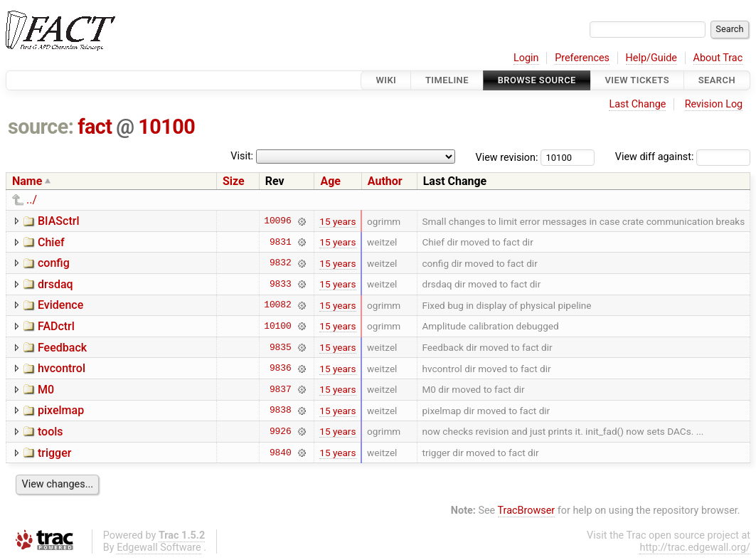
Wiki (386, 80)
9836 (281, 369)
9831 (281, 242)
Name (27, 181)
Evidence (60, 305)
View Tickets (637, 80)
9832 (281, 263)
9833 (281, 284)
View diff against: (683, 157)
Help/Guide (651, 58)
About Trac (718, 58)
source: (41, 127)
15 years (337, 221)
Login (526, 58)
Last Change (637, 104)
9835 (281, 347)
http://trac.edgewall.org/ (695, 548)
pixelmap (61, 410)
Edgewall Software (159, 548)
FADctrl (56, 326)
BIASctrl (58, 221)
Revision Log (714, 104)
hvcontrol (62, 368)
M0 (46, 390)
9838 (281, 411)
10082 (277, 305)
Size (234, 181)
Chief (51, 242)
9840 (281, 453)
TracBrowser (527, 511)
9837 (281, 389)
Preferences (582, 58)
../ (32, 200)
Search (717, 80)
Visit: (242, 156)
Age (330, 181)
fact (95, 127)
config (54, 263)
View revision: (507, 157)
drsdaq (55, 284)
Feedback (62, 348)
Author (385, 181)
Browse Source (537, 80)
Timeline (447, 80)
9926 (281, 431)
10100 (166, 127)
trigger (54, 453)
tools (50, 432)
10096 (277, 221)
